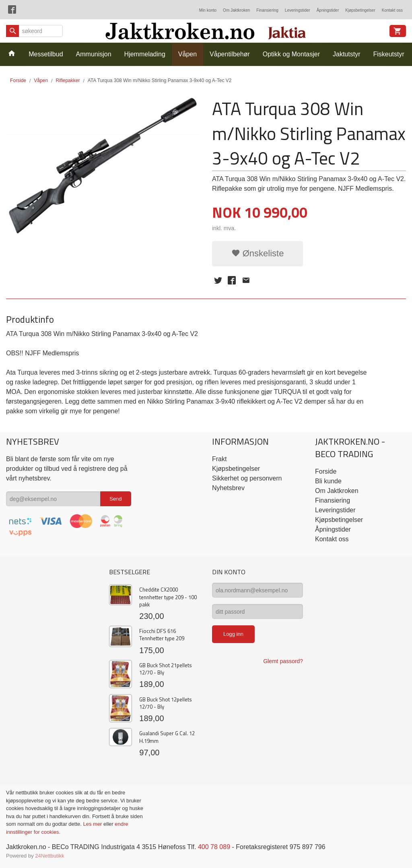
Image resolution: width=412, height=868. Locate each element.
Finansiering (267, 10)
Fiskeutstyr (388, 54)
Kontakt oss (392, 10)
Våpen (187, 54)
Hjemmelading (145, 54)
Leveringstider (298, 10)
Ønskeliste (258, 253)
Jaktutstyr (346, 54)
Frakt (219, 459)
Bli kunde (328, 481)
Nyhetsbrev (228, 488)
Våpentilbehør (230, 54)
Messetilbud (46, 54)
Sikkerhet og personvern (247, 478)
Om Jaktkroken (236, 10)
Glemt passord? (283, 661)
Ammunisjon (94, 54)
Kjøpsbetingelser (360, 10)
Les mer (93, 824)
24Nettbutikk (49, 856)
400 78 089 (214, 847)
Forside (18, 80)
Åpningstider (328, 10)
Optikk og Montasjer (291, 54)
